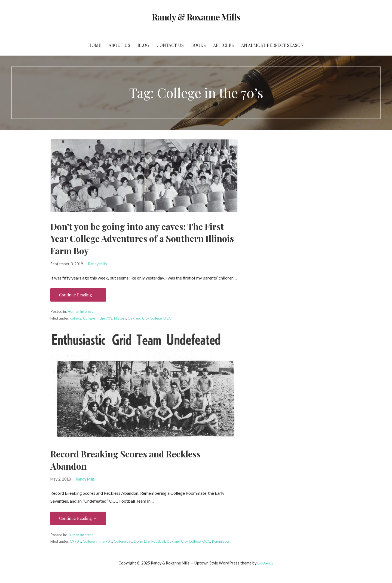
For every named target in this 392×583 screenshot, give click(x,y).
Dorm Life (142, 541)
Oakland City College (145, 318)
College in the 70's (98, 318)
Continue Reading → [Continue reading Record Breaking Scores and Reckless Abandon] (78, 518)
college (76, 318)
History (120, 318)
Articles (223, 45)
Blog (143, 45)
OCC (167, 318)
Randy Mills (97, 264)
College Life (123, 541)
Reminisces (221, 541)
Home (95, 45)
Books (198, 45)
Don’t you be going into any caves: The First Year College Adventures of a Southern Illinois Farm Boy (142, 239)
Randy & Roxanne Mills (196, 17)
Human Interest (80, 311)
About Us (119, 45)
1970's (76, 541)
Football (158, 541)
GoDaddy (265, 563)
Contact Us (170, 45)
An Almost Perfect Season (272, 45)
